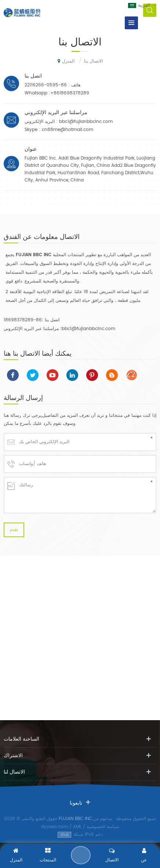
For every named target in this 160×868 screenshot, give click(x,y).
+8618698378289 (70, 93)
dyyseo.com (54, 827)
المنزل (66, 61)
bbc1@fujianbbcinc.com (86, 122)
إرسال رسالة (81, 855)
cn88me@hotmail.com (68, 130)
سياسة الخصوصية (103, 827)
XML (77, 827)
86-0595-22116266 (46, 85)
